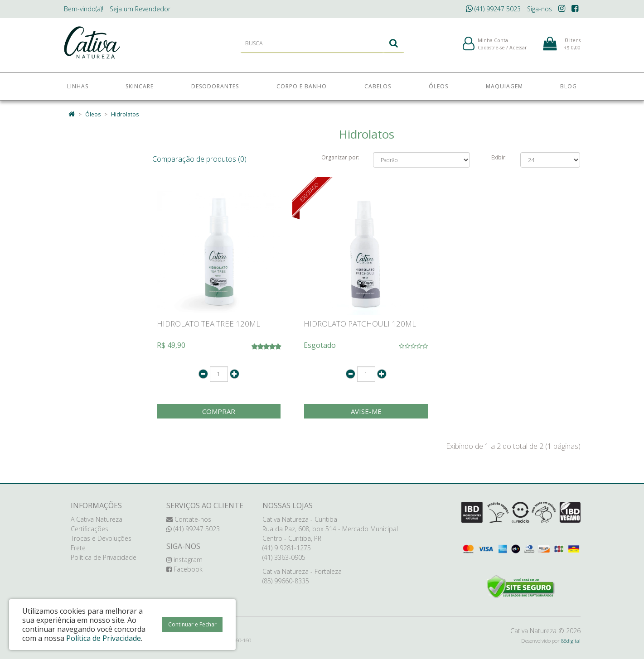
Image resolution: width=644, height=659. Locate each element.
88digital (571, 641)
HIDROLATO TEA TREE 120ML (208, 324)
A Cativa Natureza (97, 519)
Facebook (184, 569)
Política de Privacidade (104, 557)
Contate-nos (189, 519)
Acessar (518, 49)
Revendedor (140, 9)
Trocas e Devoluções (101, 538)
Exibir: (499, 157)
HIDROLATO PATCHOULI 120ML (360, 324)
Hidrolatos (125, 114)
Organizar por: (340, 157)
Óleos (93, 114)
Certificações (90, 529)
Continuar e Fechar (192, 624)
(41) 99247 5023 (493, 9)
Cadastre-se (491, 49)
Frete (78, 548)
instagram (184, 560)
